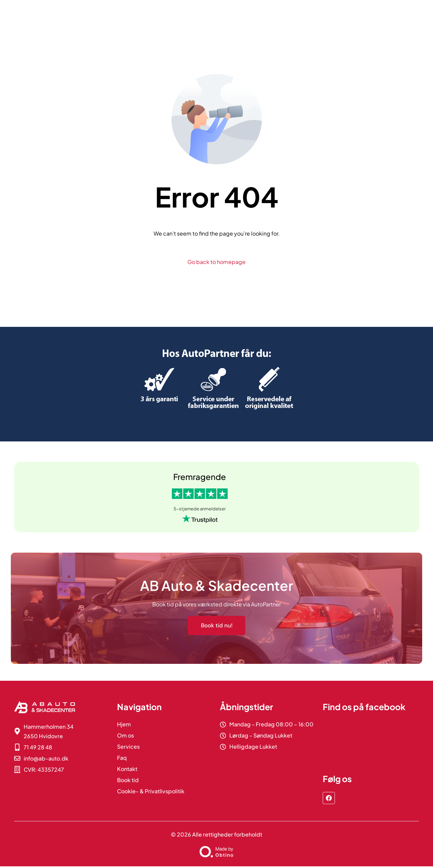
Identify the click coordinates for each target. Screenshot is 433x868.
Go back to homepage (216, 262)
